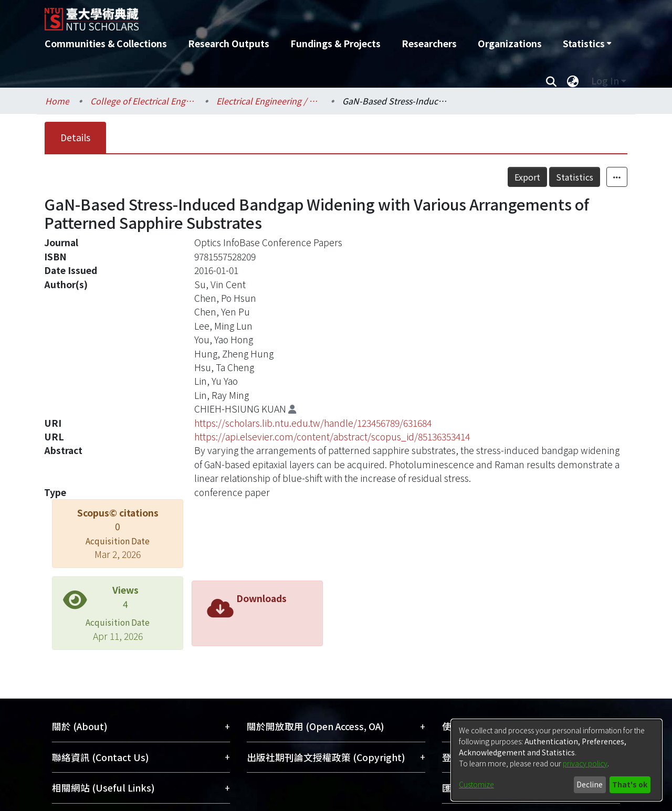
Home (57, 101)
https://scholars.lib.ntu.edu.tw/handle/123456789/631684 (313, 423)
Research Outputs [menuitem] (229, 43)
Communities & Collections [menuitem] (106, 43)
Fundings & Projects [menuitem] (335, 43)
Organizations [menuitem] (510, 43)
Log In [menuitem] (605, 81)
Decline (590, 784)
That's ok (630, 784)
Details (75, 137)
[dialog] (556, 760)
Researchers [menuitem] (429, 43)
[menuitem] (587, 44)
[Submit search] (551, 81)
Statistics (575, 177)
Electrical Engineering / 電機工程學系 (269, 101)
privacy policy (585, 763)
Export (527, 177)
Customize (476, 784)
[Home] (280, 15)
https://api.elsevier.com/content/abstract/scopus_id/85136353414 (332, 436)
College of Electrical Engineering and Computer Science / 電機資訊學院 (143, 101)
